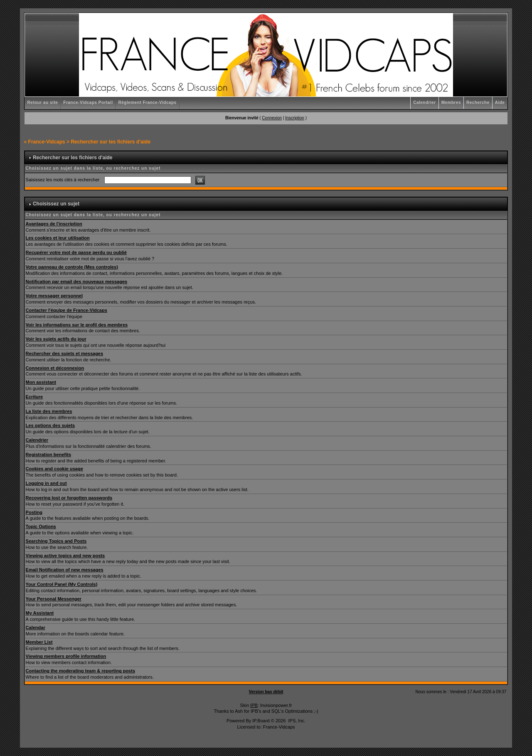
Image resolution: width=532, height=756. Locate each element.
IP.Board (261, 721)
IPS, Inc (296, 721)
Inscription (295, 118)
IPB (254, 705)
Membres (451, 103)
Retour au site (43, 103)
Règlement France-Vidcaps (147, 103)
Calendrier (424, 103)
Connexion (272, 118)
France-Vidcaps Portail (88, 103)
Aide (500, 103)
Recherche (478, 103)
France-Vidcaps (47, 142)
